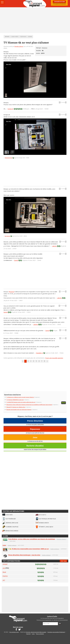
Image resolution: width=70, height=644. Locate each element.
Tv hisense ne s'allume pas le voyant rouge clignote (20, 397)
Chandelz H (40, 353)
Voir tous (64, 561)
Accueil (35, 4)
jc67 (4, 580)
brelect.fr (11, 109)
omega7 (5, 564)
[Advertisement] (35, 20)
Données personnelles (53, 632)
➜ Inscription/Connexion (59, 4)
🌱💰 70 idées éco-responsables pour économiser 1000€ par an (28, 549)
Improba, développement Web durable (36, 632)
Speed (16, 260)
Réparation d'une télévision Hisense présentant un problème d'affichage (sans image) (29, 405)
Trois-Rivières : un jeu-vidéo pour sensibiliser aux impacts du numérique (32, 539)
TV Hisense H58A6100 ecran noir (15, 400)
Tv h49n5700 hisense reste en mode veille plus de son (21, 402)
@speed (11, 292)
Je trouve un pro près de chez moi (35, 433)
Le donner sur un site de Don (35, 441)
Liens (4, 545)
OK (60, 624)
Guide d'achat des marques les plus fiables (35, 450)
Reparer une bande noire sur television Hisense (19, 410)
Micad (4, 572)
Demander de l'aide (59, 2)
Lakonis (55, 246)
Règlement (62, 632)
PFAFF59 (5, 576)
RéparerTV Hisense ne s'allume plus (16, 407)
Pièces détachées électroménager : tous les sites (24, 555)
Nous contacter (40, 634)
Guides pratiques (12, 545)
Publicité (28, 634)
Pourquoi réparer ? (61, 539)
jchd (4, 568)
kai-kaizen (8, 236)
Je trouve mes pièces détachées (35, 425)
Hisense (45, 48)
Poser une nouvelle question (54, 358)
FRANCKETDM (9, 158)
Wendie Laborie (19, 47)
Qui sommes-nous (14, 632)
